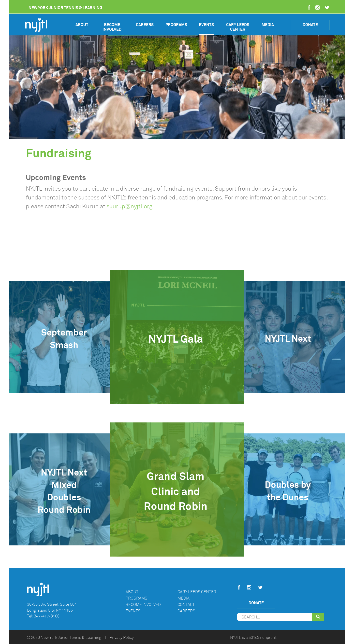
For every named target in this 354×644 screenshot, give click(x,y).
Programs (176, 25)
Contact (186, 605)
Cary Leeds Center (238, 27)
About (82, 25)
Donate (310, 25)
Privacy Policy (122, 638)
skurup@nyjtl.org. (130, 206)
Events (206, 25)
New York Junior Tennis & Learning (71, 638)
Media (268, 25)
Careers (145, 25)
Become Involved (112, 27)
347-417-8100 (47, 616)
